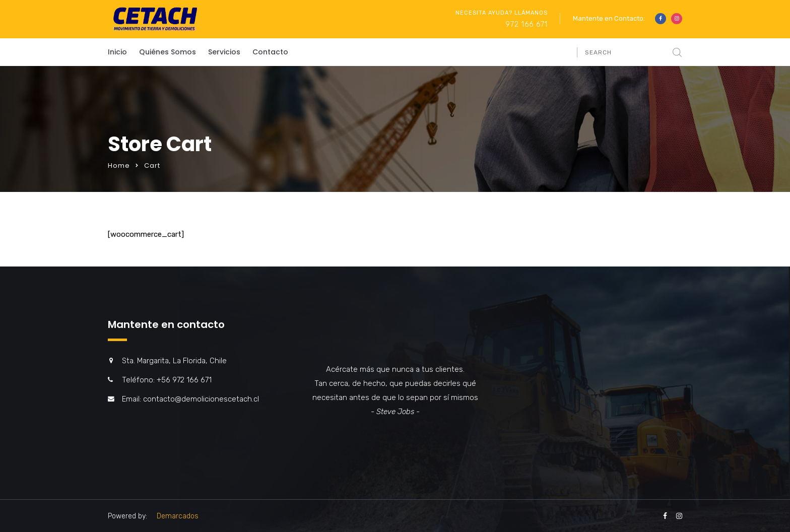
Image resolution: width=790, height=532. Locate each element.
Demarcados (178, 516)
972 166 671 (526, 24)
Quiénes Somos (168, 52)
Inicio (117, 52)
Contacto (270, 52)
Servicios (224, 52)
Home (119, 165)
